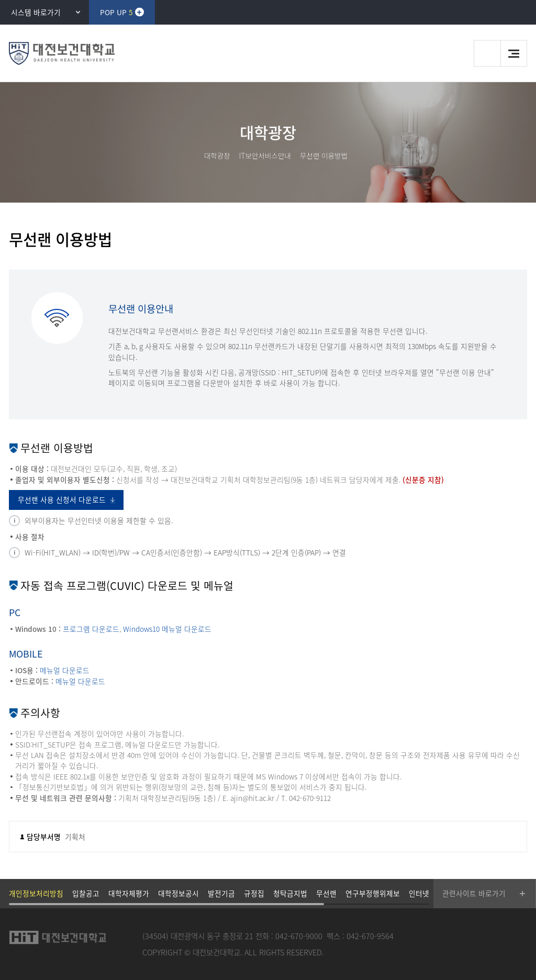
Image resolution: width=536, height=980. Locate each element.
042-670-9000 (299, 936)
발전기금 (221, 893)
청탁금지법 (290, 893)
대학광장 (217, 155)
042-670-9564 (370, 936)
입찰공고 (86, 893)
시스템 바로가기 (36, 12)
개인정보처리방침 (36, 893)
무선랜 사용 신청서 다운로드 (62, 499)
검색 (487, 54)
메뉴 (514, 54)
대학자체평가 (129, 893)
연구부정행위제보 (373, 893)
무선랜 (326, 893)
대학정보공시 (178, 893)
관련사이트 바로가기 (474, 893)
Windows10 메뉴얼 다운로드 (167, 629)
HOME (192, 155)
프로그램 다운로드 (91, 629)
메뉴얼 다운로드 (65, 670)
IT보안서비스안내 (265, 155)
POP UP (116, 12)
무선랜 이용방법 (324, 155)
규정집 (254, 893)
